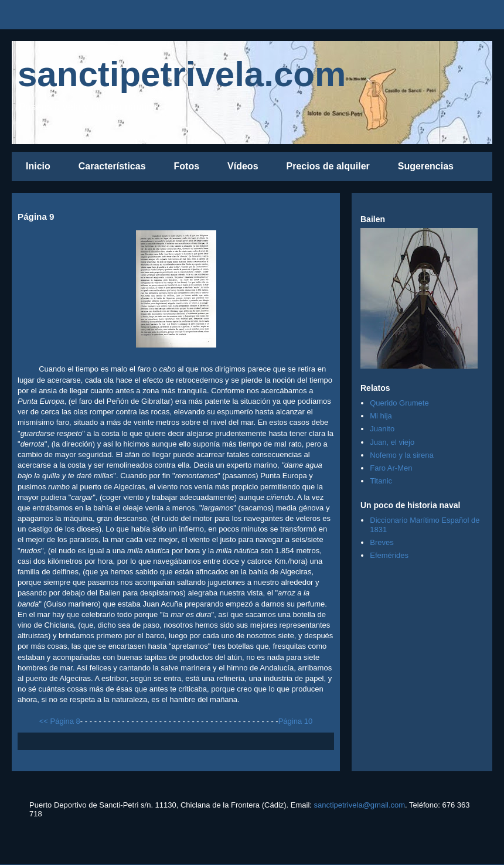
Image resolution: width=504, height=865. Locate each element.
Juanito (382, 429)
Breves (382, 542)
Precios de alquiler (328, 166)
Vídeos (243, 166)
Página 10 (296, 721)
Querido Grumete (399, 403)
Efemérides (389, 555)
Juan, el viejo (392, 442)
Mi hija (381, 416)
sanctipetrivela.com (182, 74)
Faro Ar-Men (391, 468)
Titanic (381, 481)
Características (112, 166)
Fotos (187, 166)
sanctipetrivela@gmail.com (360, 805)
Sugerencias (426, 166)
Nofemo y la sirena (401, 455)
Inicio (38, 166)
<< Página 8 (60, 721)
